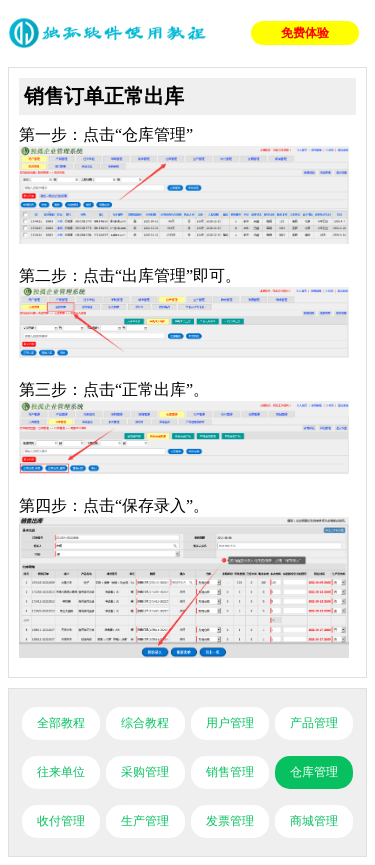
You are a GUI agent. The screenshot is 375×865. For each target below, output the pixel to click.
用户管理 (230, 723)
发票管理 (230, 821)
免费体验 (305, 33)
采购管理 (145, 772)
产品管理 (314, 723)
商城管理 (314, 821)
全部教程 (61, 723)
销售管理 (230, 772)
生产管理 (145, 821)
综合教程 (145, 723)
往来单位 (61, 772)
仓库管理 (314, 772)
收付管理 (61, 821)
